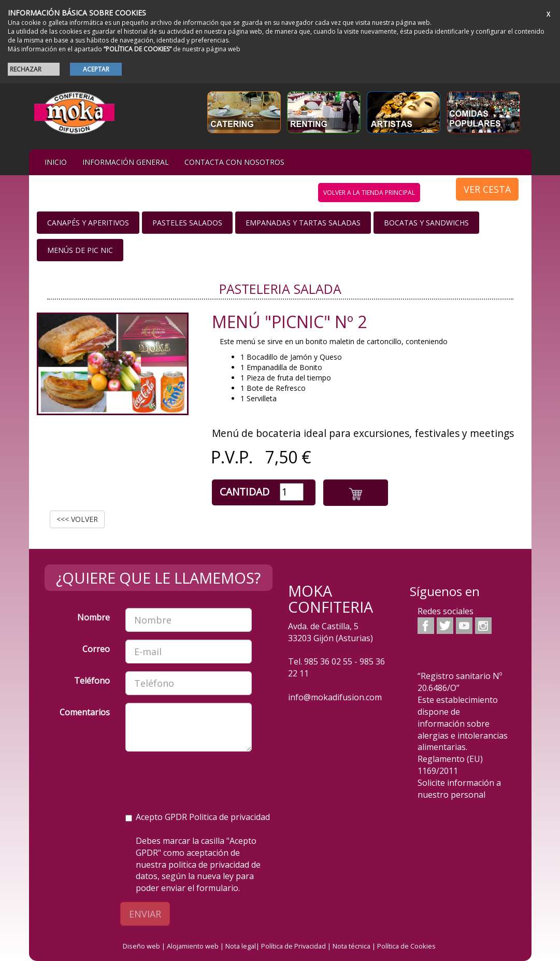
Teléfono (92, 681)
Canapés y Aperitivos (88, 223)
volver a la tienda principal (369, 193)
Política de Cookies (406, 946)
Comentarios (85, 712)
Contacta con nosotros (234, 162)
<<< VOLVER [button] (77, 519)
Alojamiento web (193, 946)
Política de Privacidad (293, 946)
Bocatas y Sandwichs (426, 223)
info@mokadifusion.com (335, 697)
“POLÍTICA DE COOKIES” (138, 49)
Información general (126, 162)
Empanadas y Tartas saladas (303, 223)
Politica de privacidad (229, 817)
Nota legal (241, 946)
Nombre (94, 617)
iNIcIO (56, 162)
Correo (96, 649)
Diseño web (141, 946)
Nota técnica (351, 946)
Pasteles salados (187, 223)
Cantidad (245, 492)
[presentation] (204, 780)
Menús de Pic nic (80, 250)
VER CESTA (487, 189)
